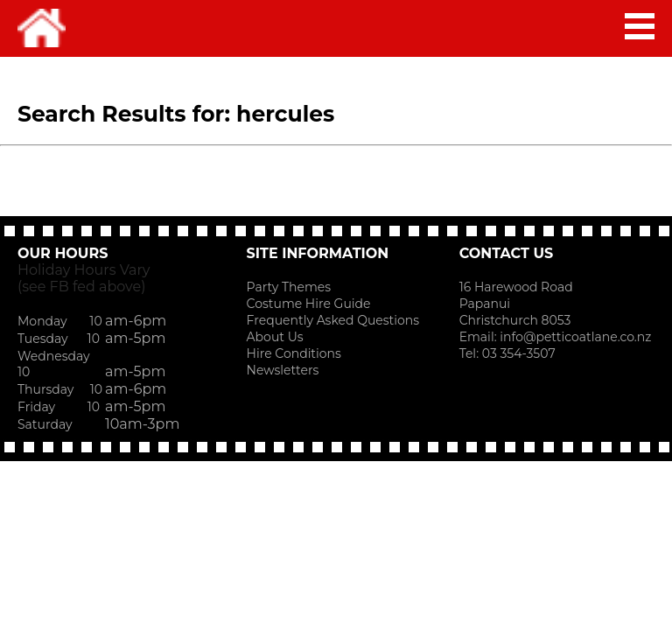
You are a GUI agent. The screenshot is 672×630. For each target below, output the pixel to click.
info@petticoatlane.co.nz (577, 337)
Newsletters (283, 370)
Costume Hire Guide (309, 304)
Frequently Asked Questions (333, 320)
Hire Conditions (294, 353)
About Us (275, 337)
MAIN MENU (640, 26)
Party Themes (289, 287)
